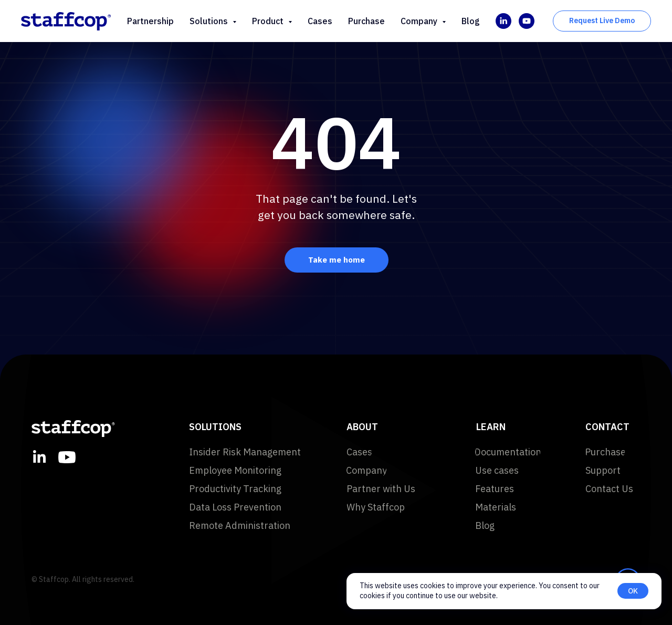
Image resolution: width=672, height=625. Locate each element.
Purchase (366, 21)
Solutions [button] (210, 21)
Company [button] (420, 21)
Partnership (150, 21)
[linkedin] (503, 21)
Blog (471, 21)
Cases (320, 21)
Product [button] (269, 21)
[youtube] (527, 21)
